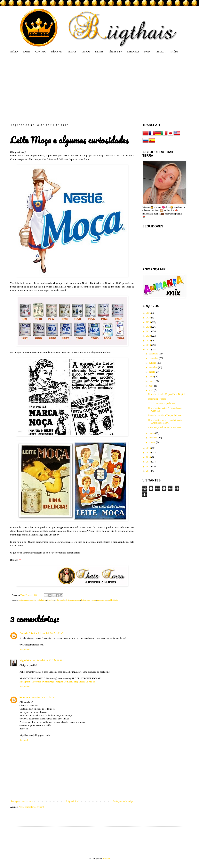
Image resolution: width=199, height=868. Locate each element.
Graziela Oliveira (28, 633)
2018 (149, 345)
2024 (149, 318)
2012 (149, 466)
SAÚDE (174, 52)
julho (152, 377)
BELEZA (161, 52)
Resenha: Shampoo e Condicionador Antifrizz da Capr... (165, 421)
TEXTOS (72, 52)
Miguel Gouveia (28, 660)
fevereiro (153, 438)
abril (151, 390)
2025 (149, 313)
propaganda (102, 600)
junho (152, 381)
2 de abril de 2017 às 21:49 (51, 633)
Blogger (106, 859)
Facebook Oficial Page (43, 682)
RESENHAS (133, 52)
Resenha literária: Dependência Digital (166, 394)
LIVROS (86, 52)
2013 (149, 462)
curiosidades (24, 600)
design (33, 600)
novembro (154, 358)
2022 (149, 327)
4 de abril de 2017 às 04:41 (49, 660)
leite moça (86, 600)
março (152, 433)
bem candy (25, 698)
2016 (149, 448)
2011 (149, 471)
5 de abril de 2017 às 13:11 (44, 698)
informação (60, 600)
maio (151, 386)
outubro (153, 363)
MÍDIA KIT (57, 52)
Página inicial (73, 801)
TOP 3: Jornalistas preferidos (162, 403)
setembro (153, 367)
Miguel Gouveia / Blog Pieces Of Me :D (76, 682)
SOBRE (26, 52)
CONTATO (41, 52)
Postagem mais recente (22, 801)
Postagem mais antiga (123, 801)
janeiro (152, 442)
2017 (149, 350)
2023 (149, 322)
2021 (149, 331)
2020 (149, 336)
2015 (149, 452)
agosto (152, 372)
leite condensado (73, 600)
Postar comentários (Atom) (31, 807)
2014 (149, 457)
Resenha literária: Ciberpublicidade (165, 415)
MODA (148, 52)
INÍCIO (14, 52)
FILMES (99, 52)
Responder (24, 650)
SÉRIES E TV (115, 52)
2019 (149, 341)
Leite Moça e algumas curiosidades (165, 427)
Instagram (25, 682)
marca (93, 600)
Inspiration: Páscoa (157, 399)
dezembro (154, 354)
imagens (51, 600)
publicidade (113, 600)
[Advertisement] (77, 88)
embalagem (41, 600)
